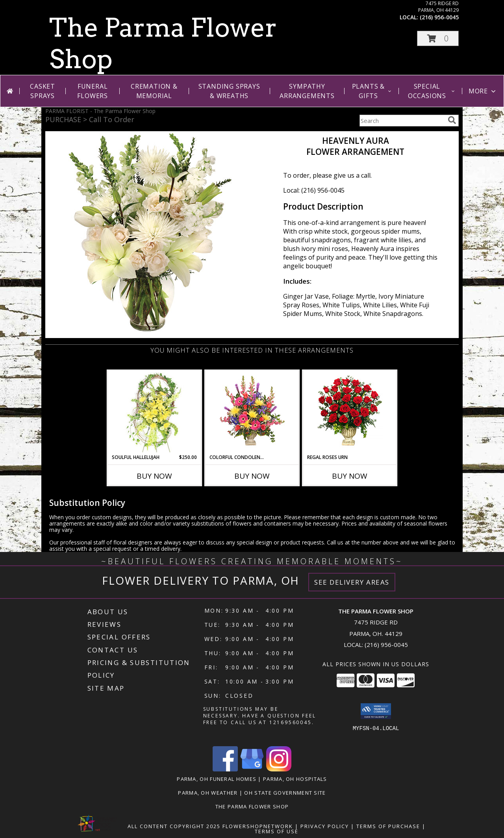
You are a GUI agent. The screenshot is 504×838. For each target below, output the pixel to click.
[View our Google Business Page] (252, 769)
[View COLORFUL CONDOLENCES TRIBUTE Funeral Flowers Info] (252, 412)
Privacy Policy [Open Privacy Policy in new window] (325, 826)
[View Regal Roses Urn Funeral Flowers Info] (350, 412)
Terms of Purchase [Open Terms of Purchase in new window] (388, 826)
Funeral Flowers (93, 91)
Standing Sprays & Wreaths (229, 91)
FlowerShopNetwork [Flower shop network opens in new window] (258, 826)
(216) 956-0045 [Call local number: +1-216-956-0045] (439, 17)
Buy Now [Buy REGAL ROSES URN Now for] (350, 476)
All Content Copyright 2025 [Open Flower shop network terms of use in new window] (174, 826)
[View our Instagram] (279, 769)
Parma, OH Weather (208, 793)
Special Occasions (432, 91)
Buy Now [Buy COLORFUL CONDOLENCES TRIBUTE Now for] (252, 476)
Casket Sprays (43, 91)
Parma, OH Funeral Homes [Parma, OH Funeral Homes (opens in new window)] (217, 779)
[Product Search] (402, 121)
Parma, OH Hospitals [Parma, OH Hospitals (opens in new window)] (295, 779)
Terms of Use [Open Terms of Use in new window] (277, 831)
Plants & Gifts (372, 91)
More (483, 91)
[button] (438, 38)
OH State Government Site (285, 793)
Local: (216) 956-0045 (314, 190)
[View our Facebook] (225, 769)
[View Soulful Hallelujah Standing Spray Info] (155, 412)
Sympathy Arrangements (307, 91)
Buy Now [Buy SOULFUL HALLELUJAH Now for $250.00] (154, 476)
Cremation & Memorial (154, 91)
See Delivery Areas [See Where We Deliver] (352, 582)
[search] (452, 120)
